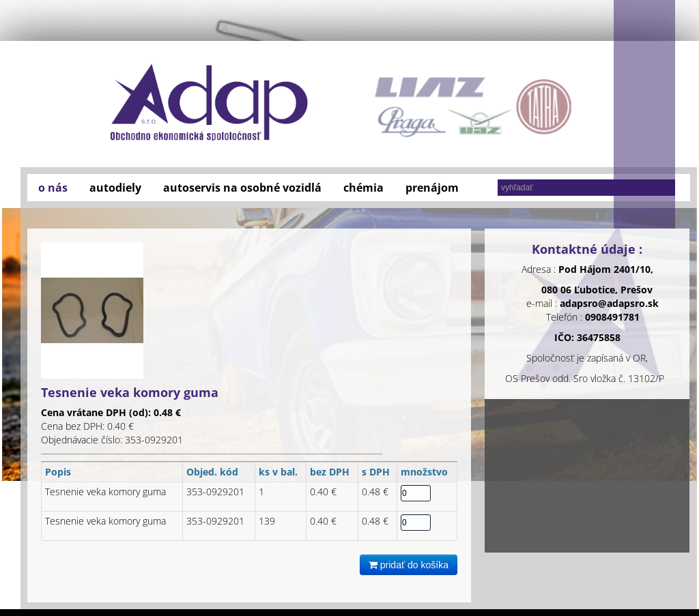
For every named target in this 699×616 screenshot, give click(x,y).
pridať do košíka (409, 565)
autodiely (115, 188)
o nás (53, 188)
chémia (363, 188)
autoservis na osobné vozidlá (242, 188)
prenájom (432, 188)
